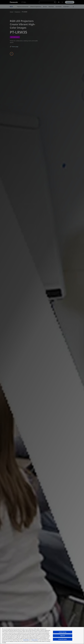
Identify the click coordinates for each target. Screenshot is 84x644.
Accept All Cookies (63, 639)
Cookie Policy (26, 640)
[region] (42, 635)
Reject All (63, 636)
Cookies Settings (63, 632)
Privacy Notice (35, 640)
